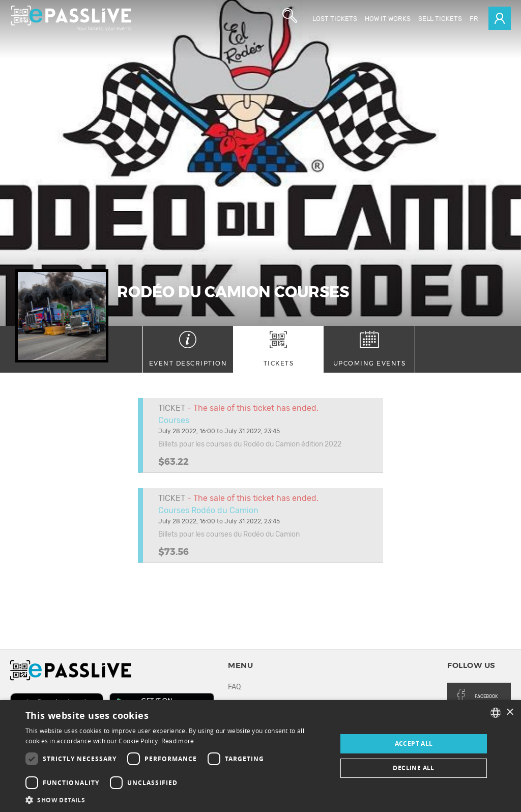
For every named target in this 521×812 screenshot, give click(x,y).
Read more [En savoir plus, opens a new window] (178, 741)
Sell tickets (440, 19)
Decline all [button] (413, 768)
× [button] (510, 712)
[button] (177, 800)
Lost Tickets (335, 19)
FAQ (234, 687)
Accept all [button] (414, 744)
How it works (388, 19)
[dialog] (260, 756)
